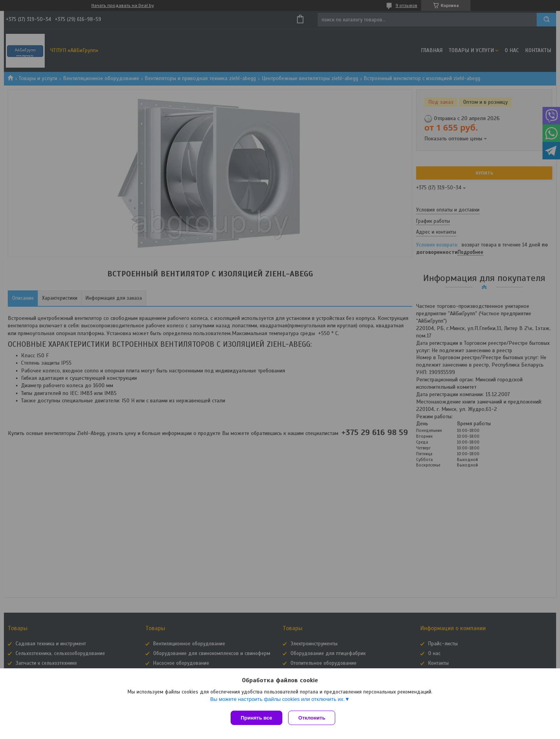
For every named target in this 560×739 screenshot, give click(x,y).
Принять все (256, 718)
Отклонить (314, 718)
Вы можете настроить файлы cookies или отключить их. (277, 701)
